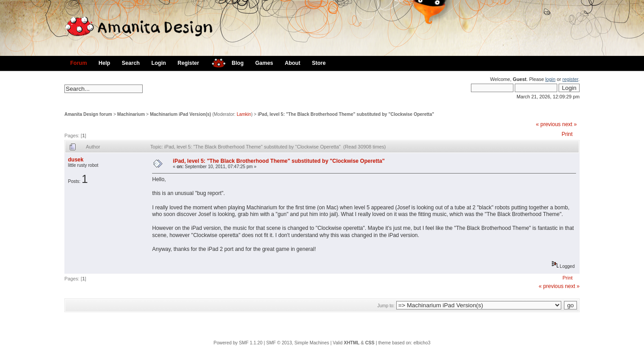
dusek (76, 160)
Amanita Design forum (88, 114)
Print (567, 134)
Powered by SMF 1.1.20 (238, 343)
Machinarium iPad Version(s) (180, 114)
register (570, 79)
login (550, 79)
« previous (548, 124)
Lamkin (244, 114)
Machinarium (131, 114)
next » (570, 124)
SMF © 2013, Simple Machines (298, 343)
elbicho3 (422, 343)
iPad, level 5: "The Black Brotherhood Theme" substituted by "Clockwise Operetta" (346, 114)
